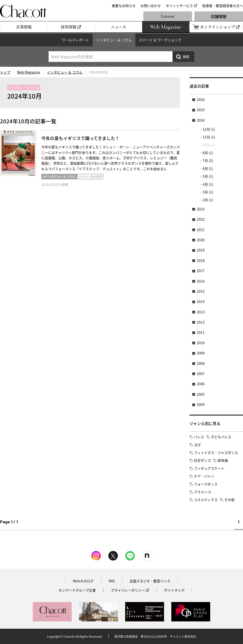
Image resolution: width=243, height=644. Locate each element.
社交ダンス (202, 460)
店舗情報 (219, 16)
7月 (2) (208, 160)
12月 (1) (209, 129)
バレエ (199, 437)
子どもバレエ (221, 437)
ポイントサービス (179, 6)
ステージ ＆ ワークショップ (160, 40)
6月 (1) (208, 168)
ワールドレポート (75, 40)
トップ (5, 72)
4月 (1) (208, 184)
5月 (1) (208, 176)
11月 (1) (209, 137)
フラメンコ (202, 492)
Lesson (168, 16)
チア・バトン (204, 476)
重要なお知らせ (124, 6)
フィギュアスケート (209, 468)
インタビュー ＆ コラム (114, 40)
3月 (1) (208, 192)
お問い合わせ (151, 6)
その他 (229, 500)
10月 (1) (209, 145)
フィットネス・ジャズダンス (216, 452)
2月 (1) (208, 200)
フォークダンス (206, 484)
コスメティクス (206, 500)
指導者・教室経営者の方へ (223, 6)
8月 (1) (208, 153)
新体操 (223, 460)
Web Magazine (29, 72)
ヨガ (197, 445)
